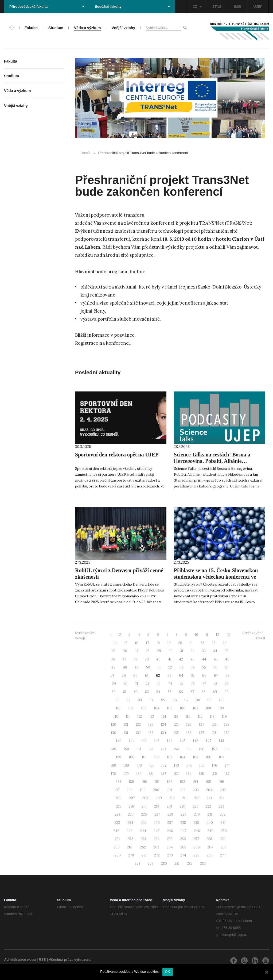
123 (151, 725)
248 (197, 831)
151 (139, 749)
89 (215, 692)
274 (183, 855)
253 (143, 839)
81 (125, 692)
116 (188, 716)
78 (215, 684)
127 (202, 725)
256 (183, 839)
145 (183, 741)
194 (195, 782)
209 (159, 798)
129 (227, 725)
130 (114, 733)
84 (158, 692)
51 (159, 667)
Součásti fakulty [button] (132, 7)
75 (181, 684)
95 (163, 700)
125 (176, 725)
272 (157, 855)
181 (151, 774)
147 (209, 741)
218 (157, 806)
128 (214, 725)
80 (114, 692)
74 (170, 684)
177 (227, 765)
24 (225, 643)
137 (202, 733)
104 (157, 708)
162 (157, 757)
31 (182, 651)
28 (148, 651)
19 (169, 643)
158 (227, 749)
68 (227, 676)
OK (168, 972)
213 (209, 798)
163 (170, 757)
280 (164, 864)
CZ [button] (197, 7)
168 (113, 765)
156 (202, 749)
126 (189, 725)
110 (116, 716)
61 (147, 676)
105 (170, 708)
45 (216, 659)
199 (143, 790)
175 (202, 765)
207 (132, 798)
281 (177, 864)
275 (196, 855)
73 (159, 684)
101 (118, 708)
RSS (42, 960)
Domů (85, 153)
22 (202, 643)
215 (119, 806)
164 (183, 757)
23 (213, 643)
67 (216, 676)
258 (209, 839)
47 (113, 667)
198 (130, 790)
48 (125, 667)
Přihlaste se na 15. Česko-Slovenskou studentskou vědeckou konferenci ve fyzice (216, 577)
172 (164, 765)
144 (170, 741)
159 (119, 757)
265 (183, 847)
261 (130, 847)
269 (118, 855)
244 (143, 831)
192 (170, 782)
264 (170, 847)
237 (170, 823)
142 (144, 741)
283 (203, 864)
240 (210, 823)
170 (139, 765)
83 (147, 692)
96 (175, 700)
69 (114, 684)
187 (227, 774)
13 (228, 635)
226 (144, 814)
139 (227, 733)
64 (181, 676)
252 (130, 839)
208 (145, 798)
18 (158, 643)
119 (224, 716)
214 (222, 798)
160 (132, 757)
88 (204, 692)
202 (182, 790)
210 (172, 798)
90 (227, 692)
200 (156, 790)
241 (223, 823)
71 (136, 684)
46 (227, 659)
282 (190, 864)
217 (144, 806)
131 (126, 733)
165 (196, 757)
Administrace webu (20, 960)
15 (126, 643)
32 (193, 651)
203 (196, 790)
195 (208, 782)
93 (140, 700)
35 (227, 651)
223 (221, 806)
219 (169, 806)
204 (209, 790)
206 (118, 798)
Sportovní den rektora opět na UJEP (117, 455)
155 (189, 749)
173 (176, 765)
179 (126, 774)
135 (176, 733)
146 (196, 741)
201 (169, 790)
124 (163, 725)
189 (131, 782)
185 (202, 774)
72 (147, 684)
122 (138, 725)
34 (215, 651)
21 (191, 643)
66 (204, 676)
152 (151, 749)
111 (128, 716)
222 (208, 806)
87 (192, 692)
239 (196, 823)
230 (197, 814)
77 (204, 684)
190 (144, 782)
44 (204, 659)
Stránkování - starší (254, 636)
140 (119, 741)
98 (198, 700)
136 (189, 733)
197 (117, 790)
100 (222, 700)
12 (217, 635)
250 (224, 831)
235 (144, 823)
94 (151, 700)
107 (196, 708)
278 (137, 864)
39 (147, 659)
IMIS (238, 7)
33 (204, 651)
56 (215, 667)
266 (197, 847)
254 (157, 839)
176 (214, 765)
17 (147, 643)
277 (223, 855)
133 (151, 733)
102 (131, 708)
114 (164, 716)
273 (170, 855)
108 (208, 708)
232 (223, 814)
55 (204, 667)
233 (117, 823)
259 (223, 839)
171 (152, 765)
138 (214, 733)
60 (135, 676)
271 (144, 855)
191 (157, 782)
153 (164, 749)
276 (210, 855)
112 (140, 716)
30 (171, 651)
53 (181, 667)
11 (207, 635)
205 (223, 790)
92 (128, 700)
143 (157, 741)
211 (184, 798)
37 (124, 659)
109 (221, 708)
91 (117, 700)
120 (114, 725)
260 (117, 847)
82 (136, 692)
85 (170, 692)
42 (181, 659)
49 (136, 667)
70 (125, 684)
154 (176, 749)
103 (144, 708)
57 (227, 667)
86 (181, 692)
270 (131, 855)
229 (184, 814)
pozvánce (124, 335)
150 (126, 749)
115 (176, 716)
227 (157, 814)
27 (136, 651)
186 (214, 774)
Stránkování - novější (86, 636)
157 (214, 749)
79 (227, 684)
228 (170, 814)
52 (170, 667)
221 (195, 806)
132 (138, 733)
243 (130, 831)
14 (115, 643)
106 (183, 708)
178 (113, 774)
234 (130, 823)
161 (144, 757)
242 (116, 831)
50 (148, 667)
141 (131, 741)
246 (170, 831)
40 (158, 659)
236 (157, 823)
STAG (217, 7)
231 (210, 814)
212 (197, 798)
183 (176, 774)
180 (139, 774)
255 (170, 839)
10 (196, 635)
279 (151, 864)
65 (193, 676)
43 (192, 659)
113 (152, 716)
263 (156, 847)
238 (183, 823)
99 (209, 700)
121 (126, 725)
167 (221, 757)
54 (193, 667)
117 (200, 716)
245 (157, 831)
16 (137, 643)
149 (113, 749)
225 (131, 814)
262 (143, 847)
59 (124, 676)
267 (210, 847)
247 (184, 831)
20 (180, 643)
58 (112, 676)
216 (131, 806)
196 (221, 782)
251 (117, 839)
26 (125, 651)
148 (221, 741)
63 (169, 676)
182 (164, 774)
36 (113, 659)
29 (159, 651)
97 (186, 700)
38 (135, 659)
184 (189, 774)
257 (196, 839)
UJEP (258, 7)
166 (208, 757)
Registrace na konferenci (102, 343)
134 (163, 733)
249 (210, 831)
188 (119, 782)
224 (118, 814)
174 (189, 765)
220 (182, 806)
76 (193, 684)
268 (224, 847)
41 (170, 659)
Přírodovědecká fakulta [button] (47, 7)
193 (182, 782)
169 (126, 765)
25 (114, 651)
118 (212, 716)
